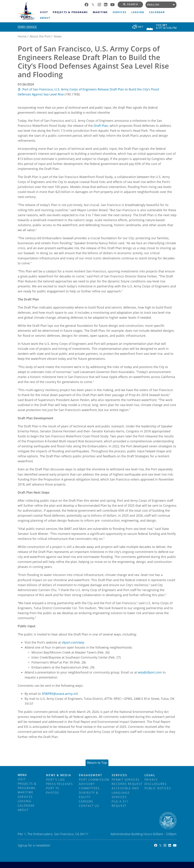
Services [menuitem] (120, 12)
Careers (86, 801)
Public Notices (158, 788)
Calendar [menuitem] (157, 12)
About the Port (40, 36)
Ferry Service (27, 27)
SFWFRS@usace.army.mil (60, 694)
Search (131, 4)
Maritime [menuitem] (100, 12)
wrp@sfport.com (150, 672)
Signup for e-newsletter (34, 845)
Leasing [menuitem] (138, 12)
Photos (53, 793)
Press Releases (59, 784)
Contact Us (89, 806)
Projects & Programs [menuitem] (70, 12)
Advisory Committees (89, 786)
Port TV (53, 788)
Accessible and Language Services (125, 793)
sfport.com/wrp (73, 642)
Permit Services (126, 780)
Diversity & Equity (89, 795)
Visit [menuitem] (44, 12)
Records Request (127, 784)
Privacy (151, 780)
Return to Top (97, 763)
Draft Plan (101, 126)
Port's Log (56, 780)
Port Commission (94, 780)
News (58, 36)
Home (22, 36)
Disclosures (156, 784)
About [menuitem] (45, 18)
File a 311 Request (120, 804)
